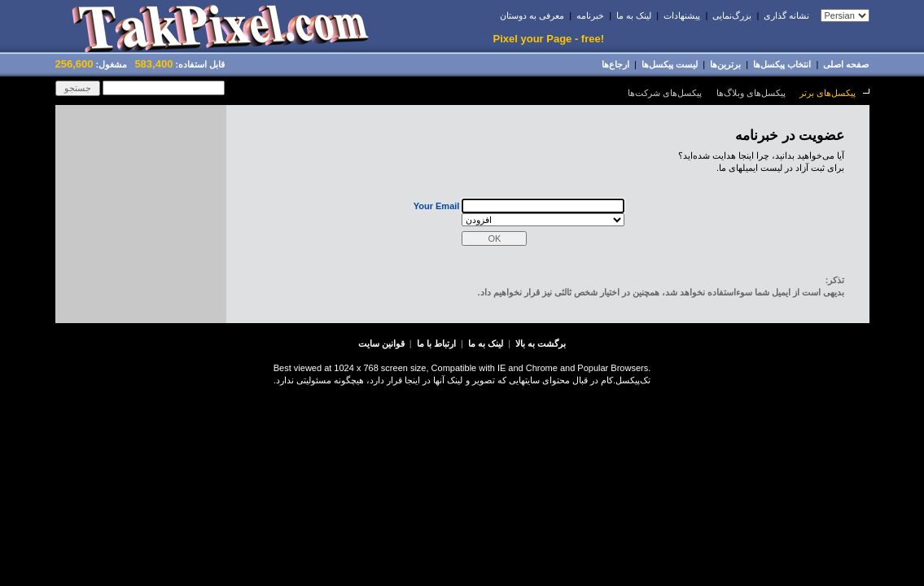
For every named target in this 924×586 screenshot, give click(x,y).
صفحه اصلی (846, 64)
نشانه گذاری (786, 15)
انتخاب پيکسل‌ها (782, 64)
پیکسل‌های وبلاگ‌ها (751, 93)
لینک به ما (634, 15)
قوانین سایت (381, 343)
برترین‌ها (725, 64)
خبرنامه (590, 15)
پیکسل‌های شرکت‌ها (665, 93)
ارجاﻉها (615, 64)
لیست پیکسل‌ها (670, 64)
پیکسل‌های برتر (828, 93)
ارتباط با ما (436, 343)
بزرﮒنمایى (732, 15)
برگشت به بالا (541, 343)
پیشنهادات (682, 15)
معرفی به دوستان (532, 15)
